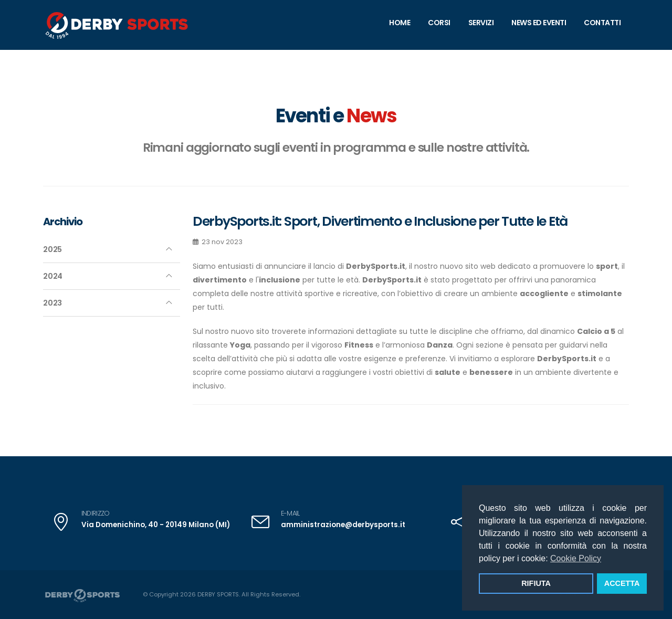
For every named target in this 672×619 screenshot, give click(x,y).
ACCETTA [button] (622, 583)
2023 (52, 303)
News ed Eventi (539, 23)
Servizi (481, 23)
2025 (52, 249)
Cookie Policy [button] (576, 558)
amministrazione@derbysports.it (340, 525)
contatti (602, 23)
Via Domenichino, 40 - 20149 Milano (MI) (152, 525)
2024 (53, 276)
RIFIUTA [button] (536, 583)
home (400, 23)
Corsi (439, 23)
